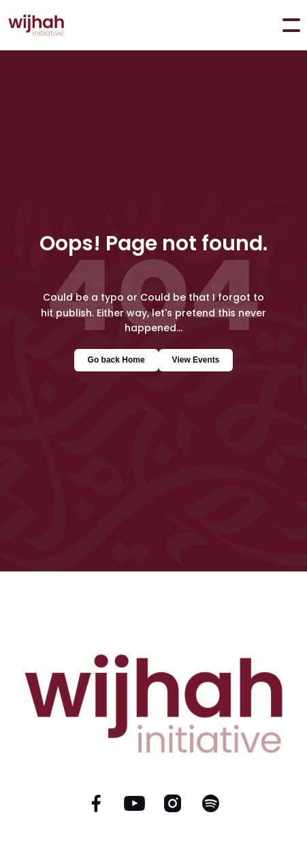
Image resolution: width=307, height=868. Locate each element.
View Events (196, 360)
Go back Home (116, 360)
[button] (291, 25)
